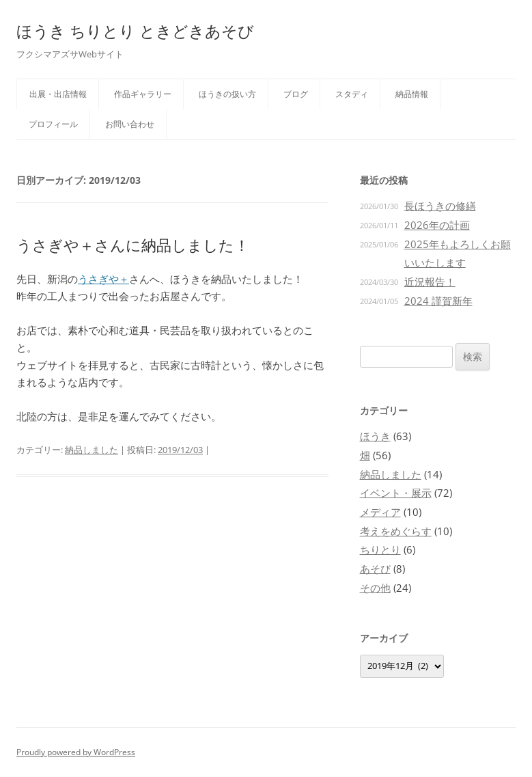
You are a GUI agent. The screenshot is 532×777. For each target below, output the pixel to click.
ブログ (296, 94)
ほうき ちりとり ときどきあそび (135, 31)
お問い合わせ (130, 124)
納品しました (92, 450)
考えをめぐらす (396, 531)
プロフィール (53, 124)
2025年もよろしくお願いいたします (458, 254)
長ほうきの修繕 (440, 206)
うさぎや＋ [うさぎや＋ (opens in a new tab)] (103, 279)
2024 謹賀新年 (438, 301)
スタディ (352, 94)
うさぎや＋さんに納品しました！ (133, 245)
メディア (380, 512)
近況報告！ (430, 282)
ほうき (375, 436)
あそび (375, 569)
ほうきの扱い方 (227, 94)
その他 (375, 588)
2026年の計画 (437, 225)
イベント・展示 (396, 493)
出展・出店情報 (58, 94)
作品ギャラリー (143, 94)
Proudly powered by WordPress (76, 752)
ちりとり (380, 549)
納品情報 (412, 94)
